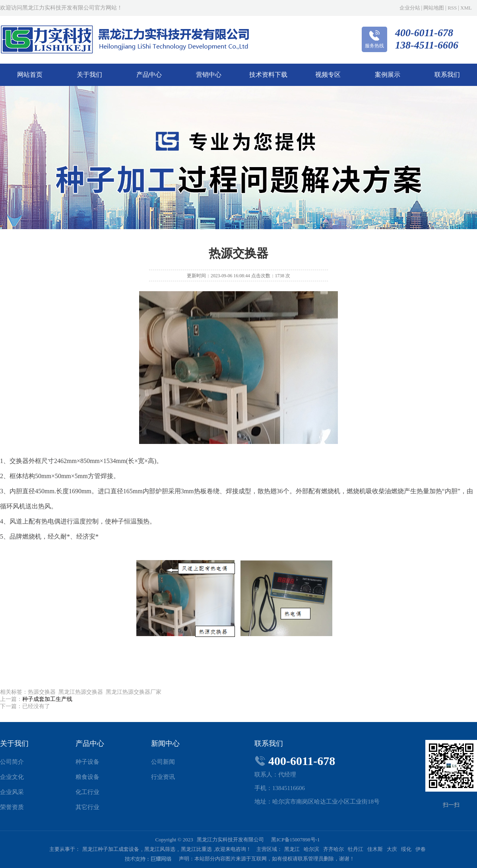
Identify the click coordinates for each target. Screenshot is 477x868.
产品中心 (149, 75)
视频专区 (328, 75)
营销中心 (209, 75)
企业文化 (12, 777)
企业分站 (410, 8)
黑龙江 (292, 849)
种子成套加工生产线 (47, 699)
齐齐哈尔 (334, 849)
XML (466, 8)
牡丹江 (356, 849)
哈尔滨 (311, 849)
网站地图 (434, 8)
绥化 (406, 849)
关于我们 (89, 75)
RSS (452, 8)
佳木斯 (375, 849)
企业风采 (12, 792)
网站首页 (30, 75)
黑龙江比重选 (196, 849)
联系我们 (447, 75)
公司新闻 (163, 762)
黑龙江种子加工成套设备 (111, 849)
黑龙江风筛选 (160, 849)
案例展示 (388, 75)
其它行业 (87, 807)
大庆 (392, 849)
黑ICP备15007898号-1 (295, 840)
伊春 (421, 849)
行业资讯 (163, 777)
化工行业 (87, 792)
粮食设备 (87, 777)
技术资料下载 (268, 75)
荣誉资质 (12, 807)
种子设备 (87, 762)
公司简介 (12, 762)
